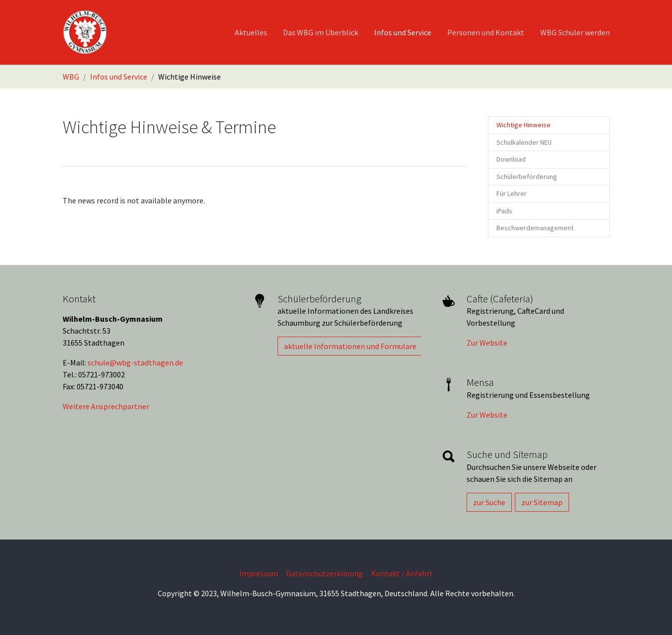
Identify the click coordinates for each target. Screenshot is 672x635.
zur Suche (489, 502)
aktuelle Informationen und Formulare (350, 346)
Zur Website (487, 343)
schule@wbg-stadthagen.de (135, 363)
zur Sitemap (542, 502)
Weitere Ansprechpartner (106, 406)
